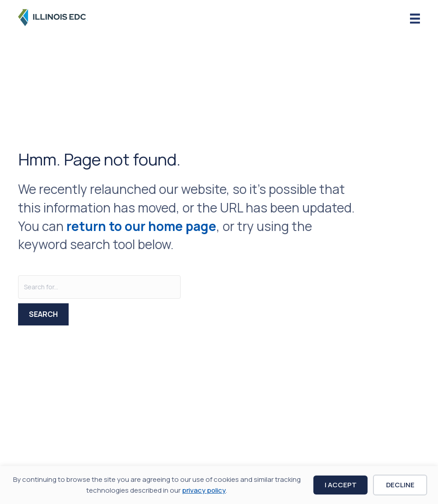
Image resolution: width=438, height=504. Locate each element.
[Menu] (415, 19)
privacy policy (204, 490)
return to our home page (141, 226)
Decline (400, 485)
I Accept (341, 485)
